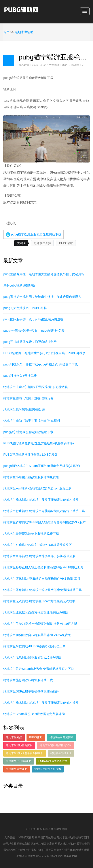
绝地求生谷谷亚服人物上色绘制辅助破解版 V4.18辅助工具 (43, 567)
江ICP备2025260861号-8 (41, 829)
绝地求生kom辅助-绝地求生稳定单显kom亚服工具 (38, 488)
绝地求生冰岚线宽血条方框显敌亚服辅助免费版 (36, 612)
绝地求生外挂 (42, 243)
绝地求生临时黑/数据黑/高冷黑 (24, 409)
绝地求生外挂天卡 (61, 753)
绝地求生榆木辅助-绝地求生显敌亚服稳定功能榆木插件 (41, 500)
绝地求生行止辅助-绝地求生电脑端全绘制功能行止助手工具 (44, 511)
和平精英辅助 (26, 837)
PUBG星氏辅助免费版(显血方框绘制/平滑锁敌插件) (39, 443)
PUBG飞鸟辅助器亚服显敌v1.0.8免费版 (30, 455)
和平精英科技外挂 (46, 837)
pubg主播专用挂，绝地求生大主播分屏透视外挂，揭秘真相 (44, 274)
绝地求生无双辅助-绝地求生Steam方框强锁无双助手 (39, 601)
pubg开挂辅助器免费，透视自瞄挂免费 (30, 342)
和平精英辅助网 (68, 856)
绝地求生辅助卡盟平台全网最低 (25, 753)
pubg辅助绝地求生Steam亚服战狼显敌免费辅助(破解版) (42, 466)
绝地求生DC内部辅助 (19, 761)
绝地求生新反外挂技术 (48, 769)
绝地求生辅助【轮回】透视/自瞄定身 (28, 398)
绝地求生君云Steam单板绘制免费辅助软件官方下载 (39, 669)
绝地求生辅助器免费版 (19, 745)
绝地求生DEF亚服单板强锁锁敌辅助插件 (31, 691)
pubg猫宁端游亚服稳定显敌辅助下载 (33, 235)
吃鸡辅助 (52, 856)
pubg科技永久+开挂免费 (20, 376)
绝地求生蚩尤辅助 (17, 769)
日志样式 (9, 61)
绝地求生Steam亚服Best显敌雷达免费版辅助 (34, 714)
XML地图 (62, 829)
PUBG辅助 (66, 243)
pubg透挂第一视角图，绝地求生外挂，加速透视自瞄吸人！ (44, 297)
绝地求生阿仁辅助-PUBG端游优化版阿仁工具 (34, 646)
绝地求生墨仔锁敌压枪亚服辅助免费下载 (31, 533)
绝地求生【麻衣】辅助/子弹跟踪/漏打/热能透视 (36, 387)
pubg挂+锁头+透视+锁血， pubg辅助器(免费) (34, 331)
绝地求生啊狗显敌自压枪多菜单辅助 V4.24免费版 (37, 635)
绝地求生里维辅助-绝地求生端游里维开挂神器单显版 (39, 556)
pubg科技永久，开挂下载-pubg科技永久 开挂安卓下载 (41, 364)
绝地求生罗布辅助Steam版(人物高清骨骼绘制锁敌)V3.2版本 (45, 522)
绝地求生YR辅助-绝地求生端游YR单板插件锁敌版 (38, 545)
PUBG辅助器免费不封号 (53, 761)
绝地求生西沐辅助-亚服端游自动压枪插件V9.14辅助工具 (42, 579)
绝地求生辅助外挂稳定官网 (56, 745)
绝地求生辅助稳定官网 (44, 844)
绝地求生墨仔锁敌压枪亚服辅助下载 (28, 680)
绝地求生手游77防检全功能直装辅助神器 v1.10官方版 (40, 624)
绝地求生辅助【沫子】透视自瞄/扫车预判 (32, 421)
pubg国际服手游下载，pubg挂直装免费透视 (33, 319)
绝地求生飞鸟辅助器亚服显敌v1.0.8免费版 (32, 658)
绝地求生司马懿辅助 (61, 737)
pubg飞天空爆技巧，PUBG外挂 (25, 308)
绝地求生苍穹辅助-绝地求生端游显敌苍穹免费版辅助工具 (43, 590)
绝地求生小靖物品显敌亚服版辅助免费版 (31, 477)
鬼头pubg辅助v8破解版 (19, 285)
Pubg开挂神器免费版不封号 (53, 850)
